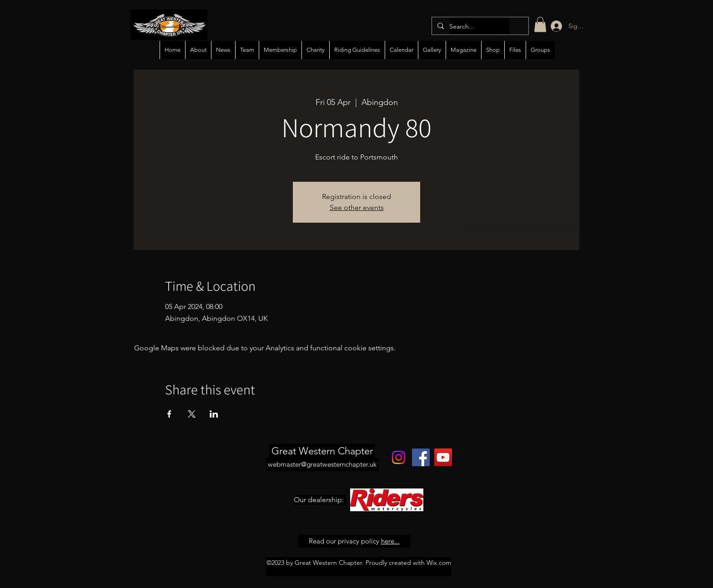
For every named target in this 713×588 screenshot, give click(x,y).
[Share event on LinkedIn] (214, 414)
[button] (540, 24)
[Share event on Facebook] (169, 414)
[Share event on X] (192, 414)
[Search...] (479, 27)
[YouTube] (443, 457)
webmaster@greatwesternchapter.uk (322, 464)
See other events (357, 207)
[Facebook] (421, 457)
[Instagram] (399, 457)
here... (390, 541)
